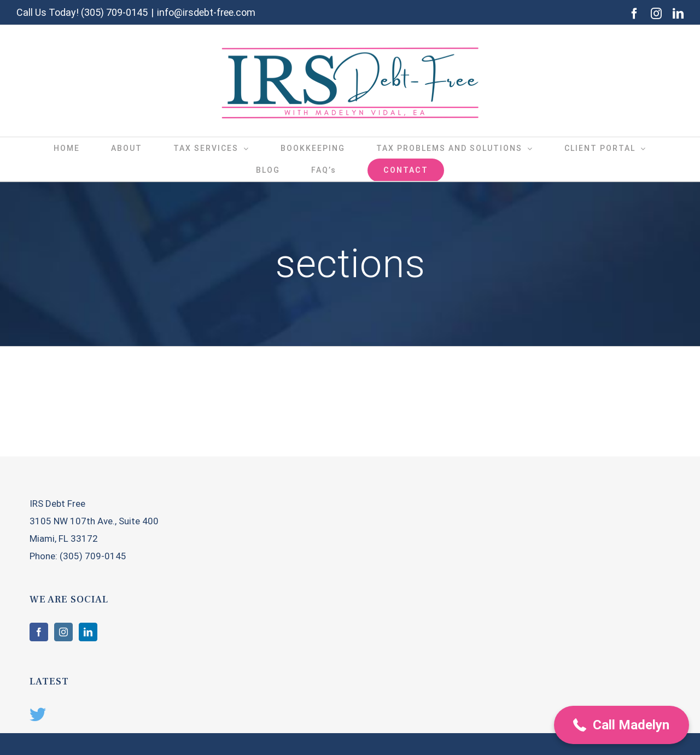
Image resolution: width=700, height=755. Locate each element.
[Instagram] (63, 632)
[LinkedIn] (88, 632)
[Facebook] (39, 632)
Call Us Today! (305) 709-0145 (82, 12)
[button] (622, 725)
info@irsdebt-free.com (206, 12)
